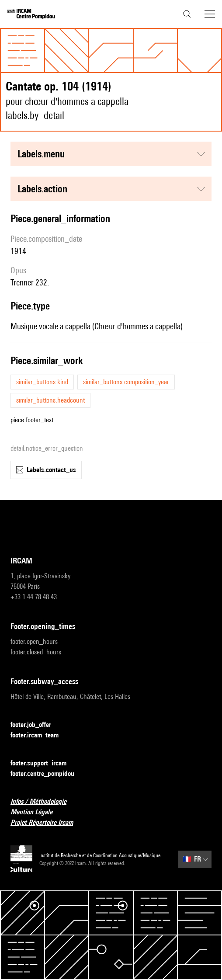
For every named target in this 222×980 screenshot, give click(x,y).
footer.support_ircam (44, 763)
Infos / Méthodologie (44, 802)
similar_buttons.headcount (50, 400)
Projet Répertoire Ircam (47, 823)
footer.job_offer (36, 725)
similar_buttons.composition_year (126, 382)
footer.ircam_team (40, 735)
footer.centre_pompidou (48, 774)
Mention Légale (37, 812)
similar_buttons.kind (42, 382)
